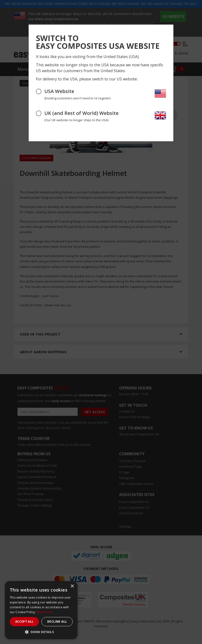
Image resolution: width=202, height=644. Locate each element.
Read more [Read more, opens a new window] (45, 612)
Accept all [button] (24, 622)
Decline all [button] (57, 622)
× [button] (72, 586)
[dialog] (41, 610)
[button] (41, 632)
